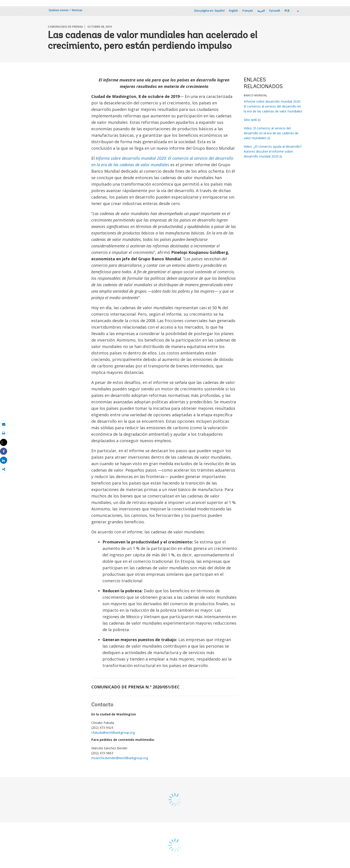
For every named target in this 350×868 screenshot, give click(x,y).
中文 (287, 11)
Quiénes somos (59, 10)
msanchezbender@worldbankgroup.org (120, 758)
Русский (275, 11)
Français (248, 11)
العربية (261, 11)
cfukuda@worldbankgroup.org (113, 732)
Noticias (77, 10)
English (233, 11)
